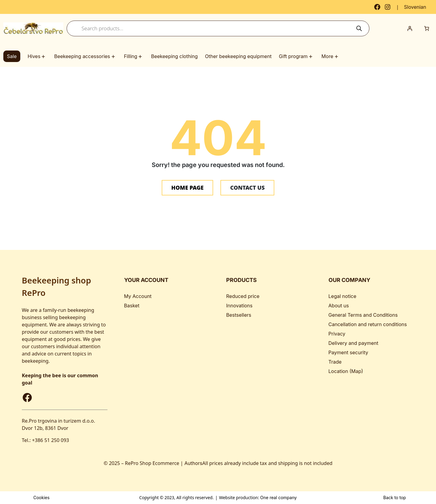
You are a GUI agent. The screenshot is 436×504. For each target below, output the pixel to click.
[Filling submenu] (141, 57)
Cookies (41, 497)
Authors (193, 463)
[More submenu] (337, 57)
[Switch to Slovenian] (415, 7)
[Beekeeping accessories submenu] (114, 57)
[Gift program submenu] (312, 57)
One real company (278, 497)
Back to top (395, 497)
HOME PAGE (188, 188)
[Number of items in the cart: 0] (427, 28)
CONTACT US (247, 188)
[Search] (359, 29)
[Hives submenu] (44, 57)
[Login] (410, 28)
